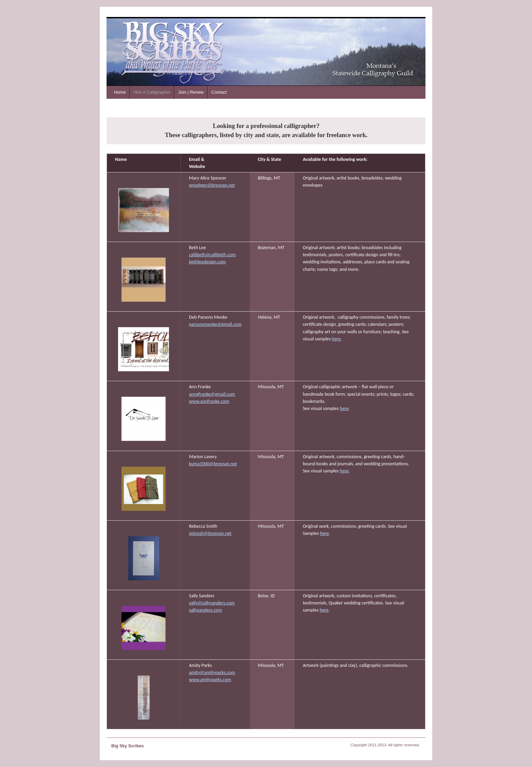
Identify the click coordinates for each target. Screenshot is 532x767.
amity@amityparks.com (212, 672)
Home (120, 92)
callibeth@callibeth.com (212, 255)
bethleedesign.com (207, 262)
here (336, 339)
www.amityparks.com (210, 680)
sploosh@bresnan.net (210, 533)
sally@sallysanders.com (212, 603)
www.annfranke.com (209, 401)
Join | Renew (191, 92)
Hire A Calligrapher (152, 92)
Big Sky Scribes (128, 746)
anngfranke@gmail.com (212, 394)
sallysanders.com (205, 610)
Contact (219, 92)
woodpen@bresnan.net (212, 185)
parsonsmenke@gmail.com (215, 324)
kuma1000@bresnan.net (213, 464)
